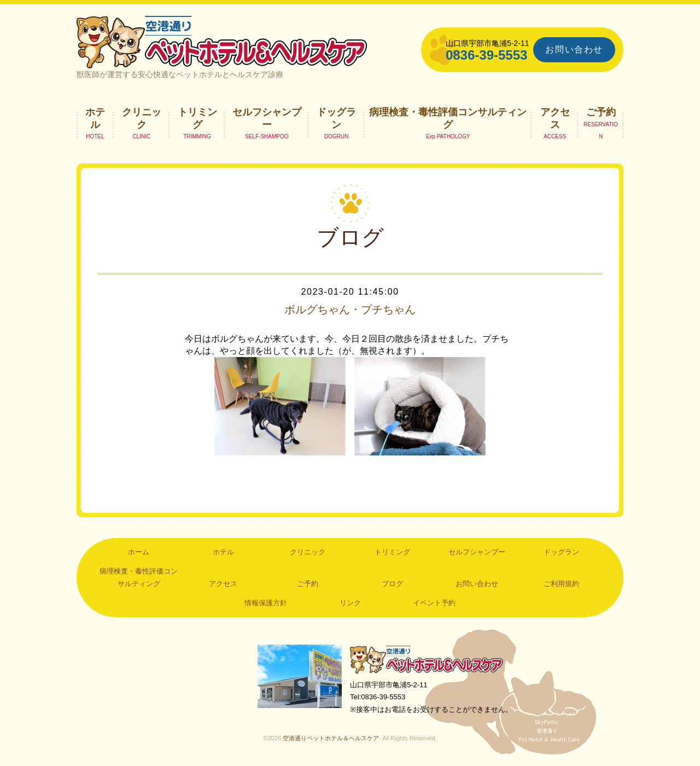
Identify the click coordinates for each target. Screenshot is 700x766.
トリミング (197, 118)
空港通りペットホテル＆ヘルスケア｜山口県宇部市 (222, 41)
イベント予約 (434, 603)
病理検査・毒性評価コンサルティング (448, 118)
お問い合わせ (574, 49)
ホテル (95, 118)
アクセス (555, 118)
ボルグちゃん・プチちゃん (350, 309)
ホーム (139, 552)
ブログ (392, 584)
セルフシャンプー (267, 118)
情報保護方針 (266, 603)
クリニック (142, 118)
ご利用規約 (561, 584)
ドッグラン (336, 118)
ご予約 (601, 112)
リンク (350, 603)
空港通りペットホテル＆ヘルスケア (427, 659)
